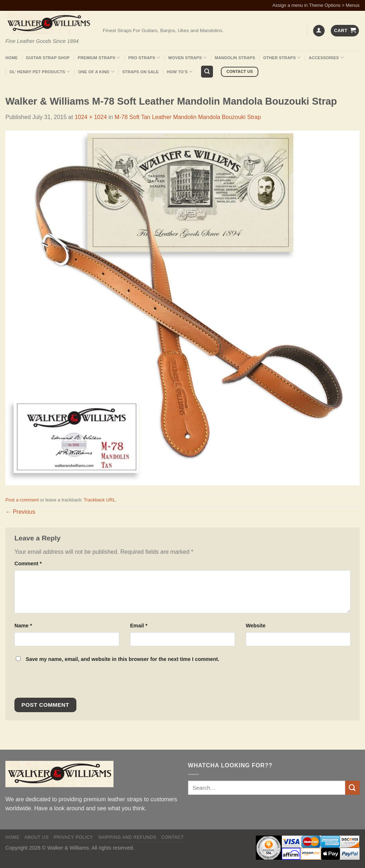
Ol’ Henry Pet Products (40, 72)
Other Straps (282, 58)
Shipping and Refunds (127, 837)
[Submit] (352, 788)
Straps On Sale (140, 72)
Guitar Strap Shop (48, 58)
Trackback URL (99, 500)
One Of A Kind (96, 72)
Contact (173, 837)
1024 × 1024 (91, 117)
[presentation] (63, 682)
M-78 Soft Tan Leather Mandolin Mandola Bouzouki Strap (188, 117)
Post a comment (22, 500)
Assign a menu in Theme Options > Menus (316, 5)
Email (139, 626)
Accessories (326, 58)
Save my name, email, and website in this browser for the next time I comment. (122, 659)
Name (23, 626)
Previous (20, 512)
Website (256, 626)
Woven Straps (188, 58)
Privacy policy (73, 837)
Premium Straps (99, 58)
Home (12, 58)
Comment (28, 564)
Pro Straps (144, 58)
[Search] (207, 72)
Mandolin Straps (235, 58)
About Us (37, 837)
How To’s (180, 72)
